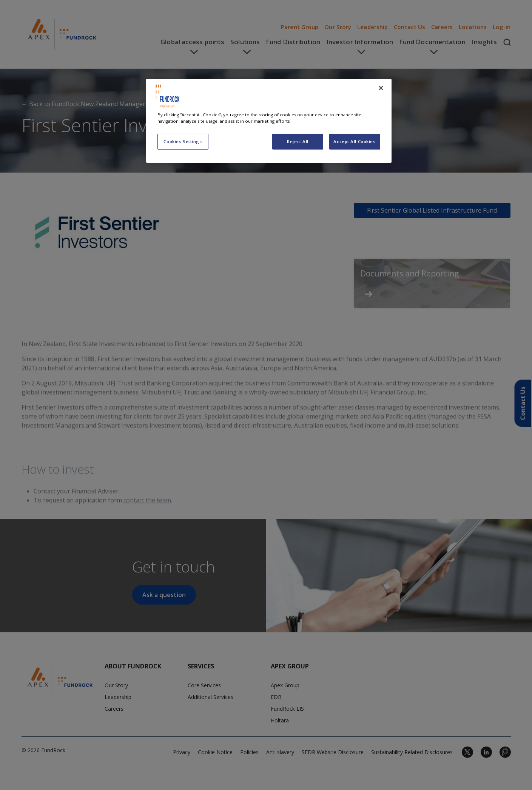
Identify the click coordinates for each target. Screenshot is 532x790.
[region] (269, 121)
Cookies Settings (183, 141)
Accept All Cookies (354, 141)
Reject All (298, 141)
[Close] (381, 88)
